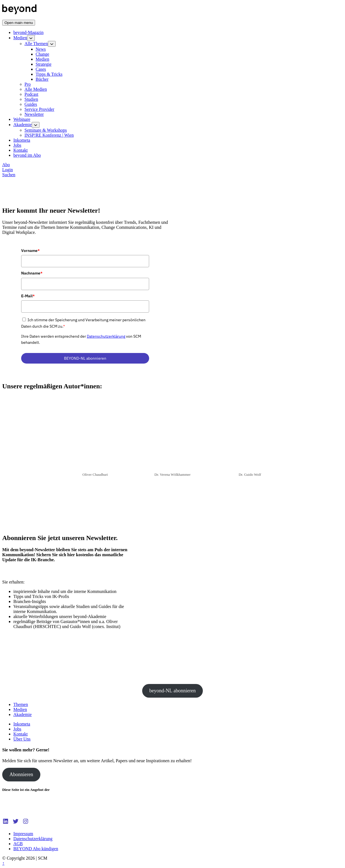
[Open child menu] (31, 38)
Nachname (32, 273)
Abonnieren (21, 774)
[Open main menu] (19, 23)
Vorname (30, 251)
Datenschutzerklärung (106, 336)
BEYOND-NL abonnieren (85, 358)
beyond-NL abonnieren (173, 691)
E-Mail (28, 296)
